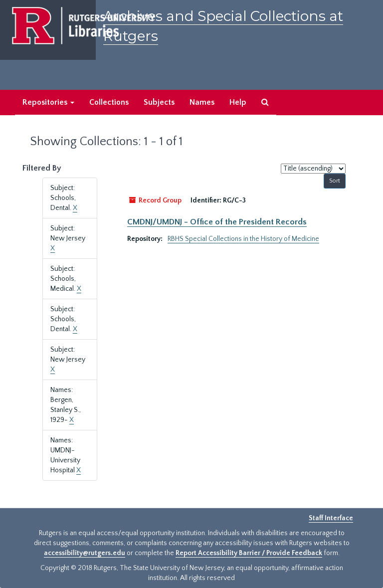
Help (238, 102)
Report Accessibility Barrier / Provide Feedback (249, 553)
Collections (109, 102)
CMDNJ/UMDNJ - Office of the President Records (217, 222)
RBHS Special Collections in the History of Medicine (243, 239)
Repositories (48, 102)
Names (202, 102)
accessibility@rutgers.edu (85, 553)
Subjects (159, 102)
